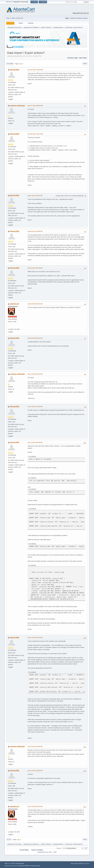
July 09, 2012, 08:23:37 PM (35, 338)
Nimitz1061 (15, 70)
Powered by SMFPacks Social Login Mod (29, 866)
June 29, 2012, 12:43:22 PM (35, 134)
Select (34, 456)
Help (72, 863)
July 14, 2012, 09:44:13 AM (35, 638)
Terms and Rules (79, 863)
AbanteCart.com (43, 852)
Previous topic (73, 58)
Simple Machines (20, 863)
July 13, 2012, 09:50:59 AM (35, 442)
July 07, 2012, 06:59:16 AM (35, 196)
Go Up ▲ (87, 863)
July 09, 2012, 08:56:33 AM (35, 304)
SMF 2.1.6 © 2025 (10, 863)
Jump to (59, 848)
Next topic (83, 58)
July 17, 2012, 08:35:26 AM (35, 806)
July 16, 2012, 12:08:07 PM (35, 771)
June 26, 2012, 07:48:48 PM (35, 70)
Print (85, 64)
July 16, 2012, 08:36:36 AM (35, 746)
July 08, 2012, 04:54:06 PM (35, 231)
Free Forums (14, 866)
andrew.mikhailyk (17, 106)
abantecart (15, 304)
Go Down (10, 64)
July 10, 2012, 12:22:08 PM (35, 407)
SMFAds (7, 866)
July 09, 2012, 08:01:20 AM (35, 268)
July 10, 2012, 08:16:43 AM (35, 374)
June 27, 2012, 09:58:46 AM (35, 106)
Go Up (9, 840)
